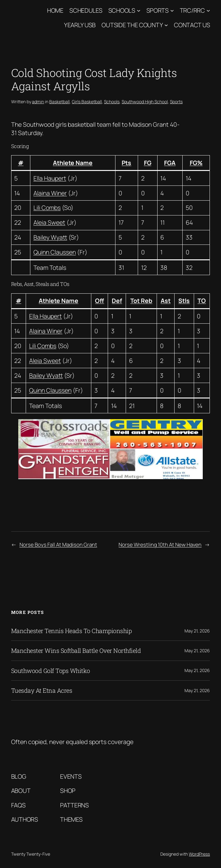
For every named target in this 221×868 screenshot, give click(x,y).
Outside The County (132, 25)
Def (117, 301)
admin (38, 102)
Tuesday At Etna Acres (42, 690)
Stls (184, 301)
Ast (166, 301)
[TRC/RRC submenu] (208, 11)
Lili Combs (47, 208)
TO (202, 301)
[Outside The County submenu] (166, 25)
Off (100, 301)
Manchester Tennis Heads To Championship (71, 631)
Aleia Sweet (49, 222)
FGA (170, 163)
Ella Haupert (50, 178)
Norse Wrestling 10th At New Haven (160, 545)
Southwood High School (145, 102)
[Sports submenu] (172, 11)
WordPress (199, 854)
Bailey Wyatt (50, 237)
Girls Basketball (87, 102)
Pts (126, 163)
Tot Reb (141, 301)
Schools (122, 10)
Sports (158, 10)
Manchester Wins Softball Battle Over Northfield (76, 651)
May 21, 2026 (197, 631)
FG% (196, 163)
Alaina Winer (50, 193)
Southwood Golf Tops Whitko (51, 671)
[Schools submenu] (139, 11)
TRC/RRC (192, 10)
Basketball (59, 102)
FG (148, 163)
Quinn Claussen (55, 252)
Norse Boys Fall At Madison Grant (58, 545)
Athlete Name (73, 163)
